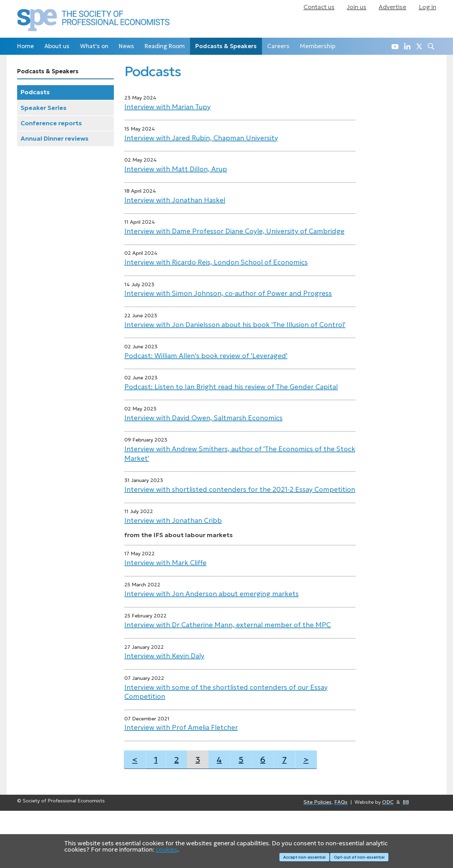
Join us (357, 7)
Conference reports (51, 123)
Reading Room (165, 46)
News (126, 46)
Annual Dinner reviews (54, 139)
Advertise (392, 7)
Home (25, 46)
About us (57, 46)
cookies (166, 852)
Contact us (319, 7)
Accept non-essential (301, 858)
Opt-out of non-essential (360, 858)
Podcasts (35, 92)
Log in (428, 7)
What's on (94, 46)
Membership (318, 46)
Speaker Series (43, 108)
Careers (278, 46)
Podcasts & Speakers (226, 46)
